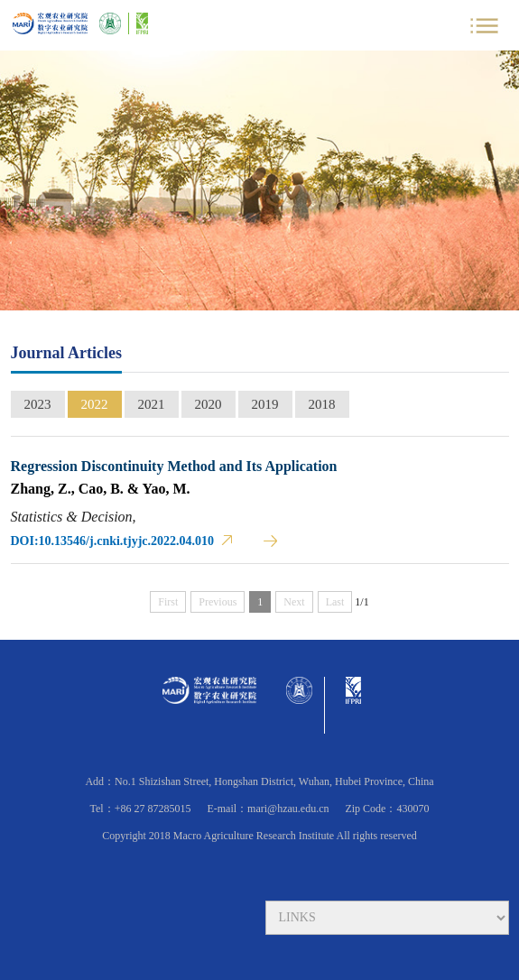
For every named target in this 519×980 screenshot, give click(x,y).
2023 (38, 404)
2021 (152, 404)
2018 (322, 404)
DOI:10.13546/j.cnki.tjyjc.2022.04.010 (113, 541)
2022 (95, 404)
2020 (209, 404)
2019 (265, 404)
